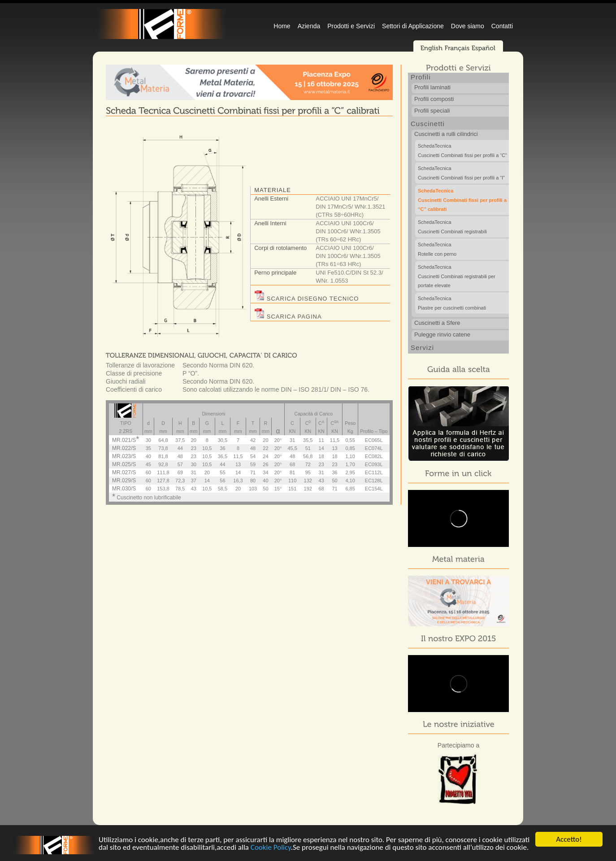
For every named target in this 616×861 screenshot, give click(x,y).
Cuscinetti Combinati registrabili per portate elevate (463, 276)
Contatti (502, 26)
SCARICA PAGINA (288, 317)
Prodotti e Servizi (351, 26)
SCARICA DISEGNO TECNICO (306, 299)
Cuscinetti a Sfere (437, 323)
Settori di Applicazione (413, 26)
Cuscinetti (428, 124)
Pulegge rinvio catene (442, 334)
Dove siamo (468, 26)
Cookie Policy (271, 848)
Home (282, 26)
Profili (421, 77)
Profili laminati (432, 87)
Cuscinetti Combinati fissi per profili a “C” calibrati (463, 200)
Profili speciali (432, 111)
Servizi (422, 347)
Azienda (309, 26)
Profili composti (434, 99)
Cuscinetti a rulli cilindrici (446, 134)
